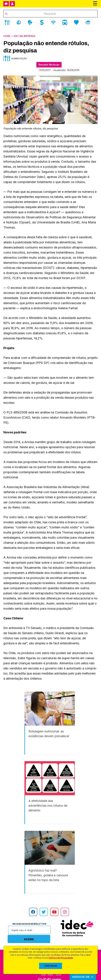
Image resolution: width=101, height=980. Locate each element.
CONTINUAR (51, 966)
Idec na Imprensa (25, 36)
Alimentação (19, 58)
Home (7, 36)
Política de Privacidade (61, 958)
